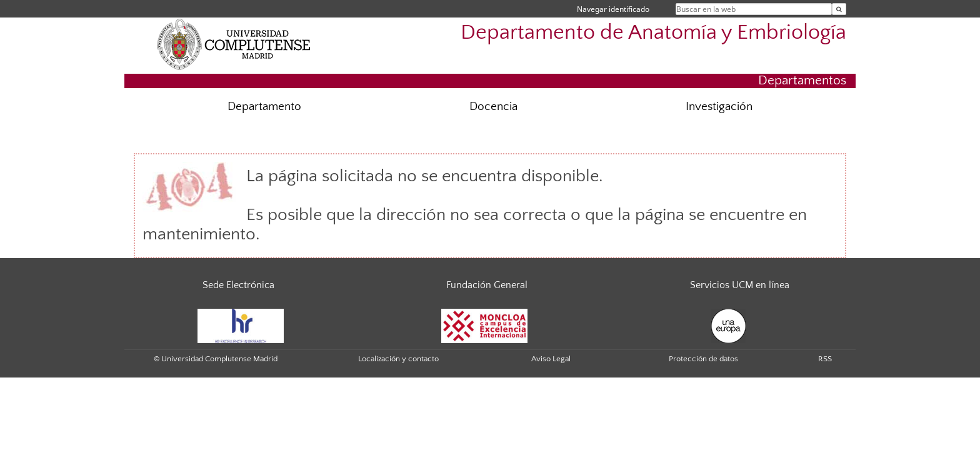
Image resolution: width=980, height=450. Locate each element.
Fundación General (487, 285)
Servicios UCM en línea (740, 285)
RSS (825, 359)
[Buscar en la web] (839, 9)
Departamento (264, 107)
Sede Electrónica (238, 285)
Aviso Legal (551, 359)
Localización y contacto (398, 359)
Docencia (493, 107)
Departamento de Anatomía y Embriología (653, 33)
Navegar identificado (613, 9)
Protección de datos (703, 359)
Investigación (719, 107)
